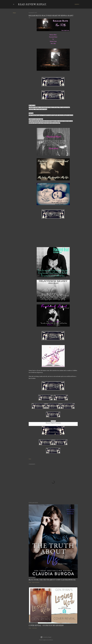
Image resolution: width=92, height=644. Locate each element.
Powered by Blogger (46, 637)
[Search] (77, 4)
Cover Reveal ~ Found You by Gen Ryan (46, 625)
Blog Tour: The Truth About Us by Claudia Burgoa (52, 580)
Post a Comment (36, 582)
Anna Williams (50, 640)
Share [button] (14, 13)
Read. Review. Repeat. (32, 4)
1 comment (34, 628)
